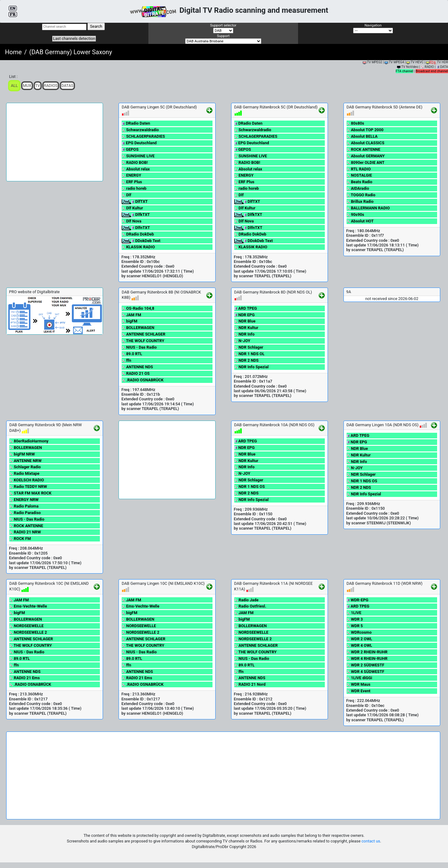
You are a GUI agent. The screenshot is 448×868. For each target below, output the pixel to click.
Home (13, 52)
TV (38, 86)
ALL (14, 86)
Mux (27, 86)
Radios (51, 86)
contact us (371, 841)
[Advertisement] (55, 142)
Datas (67, 86)
